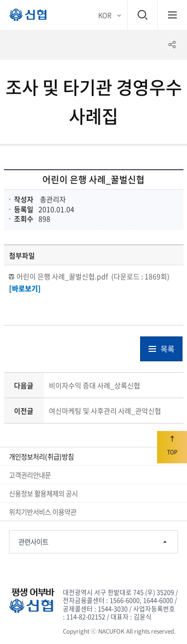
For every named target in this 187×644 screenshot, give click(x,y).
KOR (105, 15)
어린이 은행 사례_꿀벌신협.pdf (93, 276)
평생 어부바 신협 (24, 17)
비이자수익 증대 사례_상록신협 (94, 385)
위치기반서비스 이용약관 (43, 512)
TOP (172, 446)
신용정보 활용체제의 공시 (43, 493)
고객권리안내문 (30, 475)
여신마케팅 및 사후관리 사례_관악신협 (105, 411)
